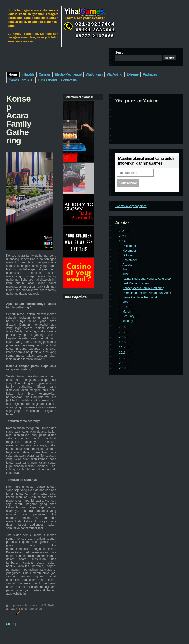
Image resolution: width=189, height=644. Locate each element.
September (130, 260)
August (128, 265)
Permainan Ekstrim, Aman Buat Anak (147, 293)
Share (10, 624)
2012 (123, 358)
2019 (123, 241)
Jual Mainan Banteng (136, 283)
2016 (123, 337)
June (126, 274)
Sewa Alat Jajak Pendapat (140, 297)
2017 (123, 332)
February (129, 316)
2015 (123, 342)
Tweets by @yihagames (131, 206)
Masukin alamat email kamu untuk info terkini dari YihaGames (146, 161)
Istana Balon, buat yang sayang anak (147, 279)
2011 (123, 363)
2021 (123, 231)
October (128, 255)
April (126, 307)
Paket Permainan (31, 609)
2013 (123, 353)
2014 (123, 348)
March (127, 312)
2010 (123, 368)
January (128, 321)
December (130, 246)
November (130, 251)
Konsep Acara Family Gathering (143, 288)
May (126, 302)
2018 (123, 327)
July (126, 269)
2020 (123, 236)
